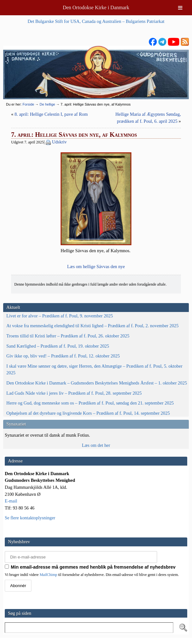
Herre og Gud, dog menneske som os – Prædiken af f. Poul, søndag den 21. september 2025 (90, 403)
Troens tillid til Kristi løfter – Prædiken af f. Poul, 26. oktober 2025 (68, 336)
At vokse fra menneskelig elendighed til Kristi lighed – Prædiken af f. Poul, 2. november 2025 (93, 326)
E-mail (11, 501)
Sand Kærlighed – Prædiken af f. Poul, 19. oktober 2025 (58, 346)
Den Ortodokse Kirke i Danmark (96, 7)
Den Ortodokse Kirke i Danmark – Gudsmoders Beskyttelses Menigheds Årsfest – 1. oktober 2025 (97, 383)
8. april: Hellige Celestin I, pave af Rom (51, 114)
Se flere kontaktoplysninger (30, 518)
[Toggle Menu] (180, 8)
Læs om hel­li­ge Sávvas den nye (96, 267)
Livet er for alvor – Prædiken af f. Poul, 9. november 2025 (60, 316)
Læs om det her (96, 445)
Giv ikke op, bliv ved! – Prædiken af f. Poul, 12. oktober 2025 (63, 356)
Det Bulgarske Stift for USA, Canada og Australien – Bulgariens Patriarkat (96, 21)
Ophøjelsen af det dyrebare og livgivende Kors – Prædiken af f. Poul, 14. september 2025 (88, 413)
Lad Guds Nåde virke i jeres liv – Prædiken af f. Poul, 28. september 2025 (74, 393)
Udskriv (59, 142)
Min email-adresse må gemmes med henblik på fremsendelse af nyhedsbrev (90, 567)
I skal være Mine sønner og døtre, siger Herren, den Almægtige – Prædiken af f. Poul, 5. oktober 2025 (94, 370)
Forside (28, 104)
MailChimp (48, 575)
